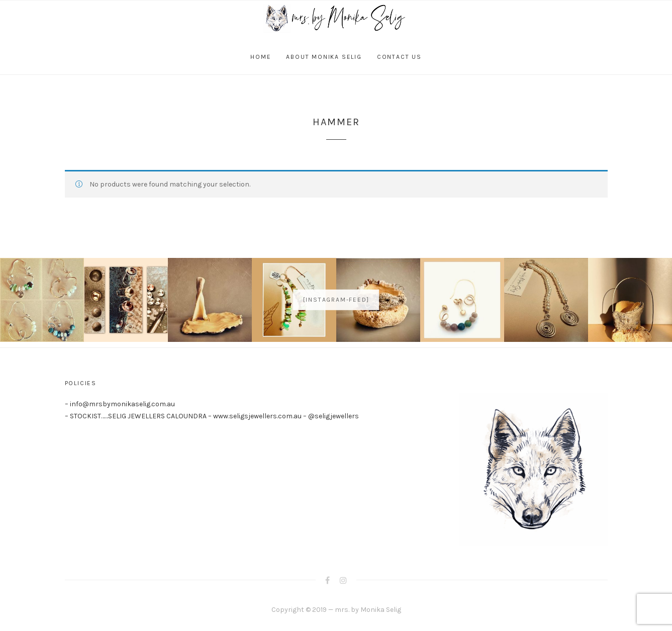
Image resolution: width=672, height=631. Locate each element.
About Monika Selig (324, 57)
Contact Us (399, 57)
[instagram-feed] (336, 300)
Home (261, 57)
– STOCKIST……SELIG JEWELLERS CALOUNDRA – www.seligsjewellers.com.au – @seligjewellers (212, 416)
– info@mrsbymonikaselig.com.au (120, 404)
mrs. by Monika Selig (368, 610)
